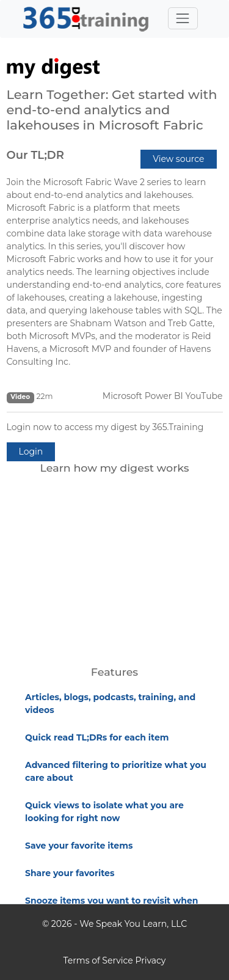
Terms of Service (98, 960)
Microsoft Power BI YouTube (163, 396)
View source (178, 159)
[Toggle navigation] (183, 18)
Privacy (150, 960)
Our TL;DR (35, 155)
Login (31, 452)
